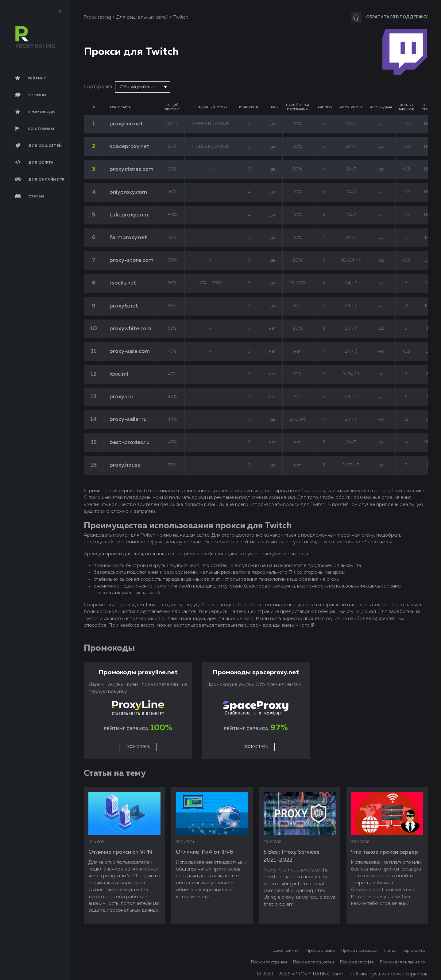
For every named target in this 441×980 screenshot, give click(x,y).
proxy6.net (124, 306)
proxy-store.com (132, 260)
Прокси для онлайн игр (402, 962)
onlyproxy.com (128, 192)
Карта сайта (414, 951)
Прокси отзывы (321, 951)
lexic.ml (119, 374)
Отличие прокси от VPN (120, 852)
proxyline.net (126, 124)
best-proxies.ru (130, 442)
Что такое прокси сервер (385, 852)
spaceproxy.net (130, 147)
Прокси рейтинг (285, 951)
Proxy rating (97, 17)
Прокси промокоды (359, 951)
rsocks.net (123, 283)
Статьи (390, 951)
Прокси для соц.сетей (313, 962)
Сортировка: (99, 87)
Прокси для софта (357, 962)
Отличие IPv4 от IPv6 (205, 852)
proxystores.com (132, 169)
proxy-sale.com (130, 351)
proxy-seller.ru (128, 419)
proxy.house (125, 465)
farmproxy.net (128, 238)
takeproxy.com (129, 215)
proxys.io (121, 397)
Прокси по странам (269, 962)
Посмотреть (138, 747)
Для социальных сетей (142, 17)
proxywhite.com (130, 329)
